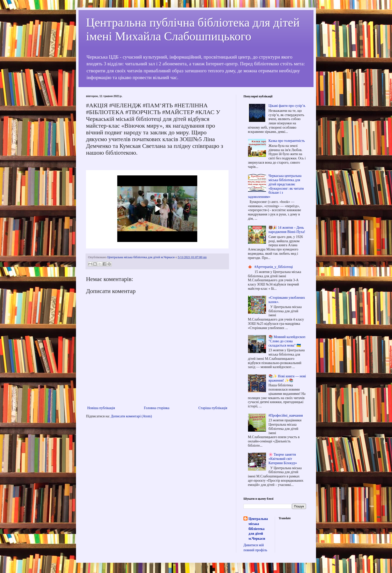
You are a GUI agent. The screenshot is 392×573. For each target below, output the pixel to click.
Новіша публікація (101, 408)
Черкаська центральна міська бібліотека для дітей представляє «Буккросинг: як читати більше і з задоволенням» (276, 186)
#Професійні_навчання (286, 415)
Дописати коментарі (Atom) (131, 416)
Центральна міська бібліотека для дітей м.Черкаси (258, 529)
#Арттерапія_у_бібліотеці (274, 267)
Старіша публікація (213, 408)
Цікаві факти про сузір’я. (287, 106)
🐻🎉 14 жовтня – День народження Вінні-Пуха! (287, 230)
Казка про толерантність (287, 141)
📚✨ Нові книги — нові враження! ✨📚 (287, 378)
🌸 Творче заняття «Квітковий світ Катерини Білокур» (283, 459)
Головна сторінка (157, 408)
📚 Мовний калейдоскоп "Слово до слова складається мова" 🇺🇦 (287, 341)
